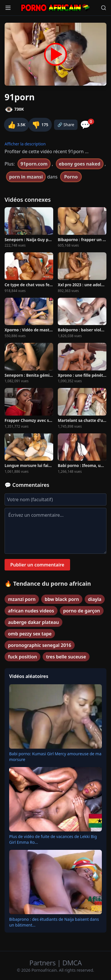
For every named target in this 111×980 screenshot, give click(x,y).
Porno (71, 177)
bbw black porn (62, 599)
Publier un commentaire (37, 565)
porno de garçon (82, 611)
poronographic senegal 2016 (40, 645)
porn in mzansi (26, 177)
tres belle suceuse (66, 657)
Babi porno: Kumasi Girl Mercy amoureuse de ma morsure (55, 757)
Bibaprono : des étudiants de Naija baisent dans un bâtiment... (54, 922)
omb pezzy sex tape (30, 634)
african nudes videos (31, 611)
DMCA (72, 963)
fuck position (22, 657)
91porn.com (34, 164)
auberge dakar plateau (33, 622)
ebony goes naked (80, 164)
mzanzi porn (22, 599)
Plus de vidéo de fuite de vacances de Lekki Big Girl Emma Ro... (53, 839)
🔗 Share (66, 125)
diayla (95, 599)
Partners (43, 963)
